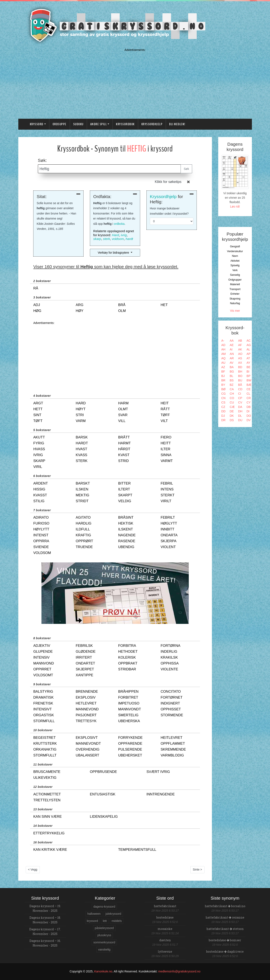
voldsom (118, 239)
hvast (82, 449)
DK (232, 416)
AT (248, 358)
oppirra (41, 541)
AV (232, 363)
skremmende (173, 749)
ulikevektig (45, 778)
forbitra (127, 646)
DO (249, 416)
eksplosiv (86, 697)
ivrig (124, 235)
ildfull (83, 529)
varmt (167, 461)
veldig (125, 501)
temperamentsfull (137, 850)
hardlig (84, 523)
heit (165, 403)
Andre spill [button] (99, 124)
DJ (223, 416)
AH (223, 349)
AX (240, 363)
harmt (124, 443)
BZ (232, 385)
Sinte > (197, 869)
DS (232, 420)
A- (223, 341)
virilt (166, 501)
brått (124, 437)
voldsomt (43, 675)
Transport (235, 289)
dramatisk (43, 697)
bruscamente (47, 772)
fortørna (170, 646)
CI (240, 394)
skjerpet (85, 669)
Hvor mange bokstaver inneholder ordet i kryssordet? (169, 211)
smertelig (128, 715)
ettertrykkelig (49, 833)
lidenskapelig (104, 817)
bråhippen (128, 692)
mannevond (87, 709)
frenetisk (43, 703)
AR (232, 358)
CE (249, 389)
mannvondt (129, 709)
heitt (166, 443)
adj (37, 305)
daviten (165, 940)
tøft (38, 421)
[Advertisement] (135, 83)
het (164, 305)
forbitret (128, 697)
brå (122, 305)
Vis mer (235, 311)
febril (167, 483)
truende (84, 547)
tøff (165, 415)
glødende (86, 652)
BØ (223, 389)
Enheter (235, 294)
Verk (235, 270)
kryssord (92, 921)
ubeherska (129, 721)
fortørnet (172, 697)
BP (249, 376)
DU (240, 420)
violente (169, 669)
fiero (166, 437)
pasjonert (86, 715)
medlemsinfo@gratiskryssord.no (179, 971)
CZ (223, 407)
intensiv (41, 657)
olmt (123, 409)
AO (240, 354)
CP (240, 398)
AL (248, 349)
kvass (82, 455)
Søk (186, 169)
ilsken (82, 489)
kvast (124, 455)
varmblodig (172, 755)
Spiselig (235, 265)
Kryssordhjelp (152, 124)
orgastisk (44, 715)
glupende (43, 652)
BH (240, 371)
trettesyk (86, 721)
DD (223, 411)
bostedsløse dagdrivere (225, 951)
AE (232, 345)
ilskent (125, 529)
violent (168, 547)
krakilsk (169, 657)
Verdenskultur (235, 251)
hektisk (126, 523)
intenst (41, 535)
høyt (81, 409)
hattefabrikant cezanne (225, 917)
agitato (83, 517)
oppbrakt (128, 663)
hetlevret (86, 703)
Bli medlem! (177, 124)
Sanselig (235, 275)
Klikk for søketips (168, 182)
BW (249, 380)
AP (249, 354)
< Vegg (33, 869)
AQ (223, 358)
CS (223, 402)
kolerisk (127, 657)
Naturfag (235, 303)
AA (232, 341)
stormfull (44, 721)
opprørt (84, 541)
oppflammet (173, 744)
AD (223, 345)
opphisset (171, 709)
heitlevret (172, 738)
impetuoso (129, 703)
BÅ (240, 385)
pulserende (130, 749)
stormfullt (45, 755)
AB (240, 341)
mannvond (44, 663)
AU (223, 363)
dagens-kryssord (104, 907)
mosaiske (165, 929)
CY (249, 402)
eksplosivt (87, 738)
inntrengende (161, 794)
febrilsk (84, 646)
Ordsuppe (60, 124)
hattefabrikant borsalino (225, 906)
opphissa (170, 663)
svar (123, 415)
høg (37, 311)
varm (81, 421)
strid (123, 461)
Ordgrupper (235, 280)
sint (37, 415)
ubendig (126, 547)
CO (232, 398)
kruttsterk (45, 744)
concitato (171, 692)
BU (240, 380)
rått (165, 409)
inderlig (169, 652)
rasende (127, 541)
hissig (39, 489)
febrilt (168, 517)
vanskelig (104, 949)
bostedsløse (165, 917)
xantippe (84, 675)
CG (224, 394)
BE (249, 367)
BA (232, 367)
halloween (94, 914)
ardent (41, 483)
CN (223, 398)
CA (232, 389)
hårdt (124, 449)
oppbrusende (103, 772)
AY (249, 363)
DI (248, 411)
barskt (83, 483)
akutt (39, 437)
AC (249, 341)
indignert (170, 703)
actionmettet (47, 794)
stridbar (127, 669)
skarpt (125, 495)
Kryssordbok (125, 124)
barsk (82, 437)
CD (240, 389)
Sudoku (78, 124)
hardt (129, 239)
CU (232, 402)
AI (231, 349)
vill (122, 421)
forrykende (130, 738)
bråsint (126, 517)
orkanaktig (45, 749)
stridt (82, 501)
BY (223, 385)
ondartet (85, 663)
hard (81, 403)
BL (232, 376)
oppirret (42, 669)
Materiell (235, 284)
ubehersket (130, 755)
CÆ (232, 407)
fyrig (39, 443)
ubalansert (88, 755)
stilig (39, 501)
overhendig (88, 749)
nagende (127, 535)
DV (249, 420)
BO (240, 376)
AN (232, 354)
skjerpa (168, 541)
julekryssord (113, 914)
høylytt (41, 529)
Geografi (235, 246)
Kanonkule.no (103, 971)
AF (240, 345)
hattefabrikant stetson (225, 929)
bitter (124, 483)
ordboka (119, 224)
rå (36, 288)
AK (240, 349)
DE (232, 411)
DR (223, 420)
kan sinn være (47, 817)
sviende (41, 547)
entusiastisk (103, 794)
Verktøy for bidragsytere (114, 253)
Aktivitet (235, 261)
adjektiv (42, 646)
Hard (115, 235)
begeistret (44, 738)
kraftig (83, 535)
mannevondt (88, 744)
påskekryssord (104, 928)
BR (223, 380)
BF (223, 371)
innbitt (167, 529)
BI (248, 371)
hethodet (128, 652)
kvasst (40, 495)
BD (240, 367)
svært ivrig (158, 772)
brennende (87, 692)
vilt (164, 421)
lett (105, 921)
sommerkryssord (104, 942)
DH (240, 411)
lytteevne (165, 951)
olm (122, 311)
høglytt (169, 523)
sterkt (168, 495)
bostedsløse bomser (225, 940)
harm (123, 403)
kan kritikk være (50, 850)
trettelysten (47, 800)
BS (232, 380)
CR (249, 398)
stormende (172, 715)
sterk (106, 239)
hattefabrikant (165, 906)
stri (80, 415)
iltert (124, 489)
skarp (97, 239)
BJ (223, 376)
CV (240, 402)
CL (249, 394)
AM (224, 354)
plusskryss (104, 935)
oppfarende (130, 744)
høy (80, 311)
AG (249, 345)
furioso (41, 523)
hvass (39, 449)
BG (232, 371)
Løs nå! (235, 206)
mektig (82, 495)
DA (240, 407)
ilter (165, 449)
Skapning (235, 299)
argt (38, 403)
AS (240, 358)
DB (249, 407)
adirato (41, 517)
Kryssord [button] (37, 124)
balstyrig (43, 692)
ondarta (169, 535)
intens (167, 489)
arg (80, 305)
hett (38, 409)
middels (117, 921)
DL (240, 416)
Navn (235, 256)
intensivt (43, 709)
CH (232, 394)
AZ (223, 367)
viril (38, 467)
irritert (84, 657)
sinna (166, 455)
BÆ (249, 385)
